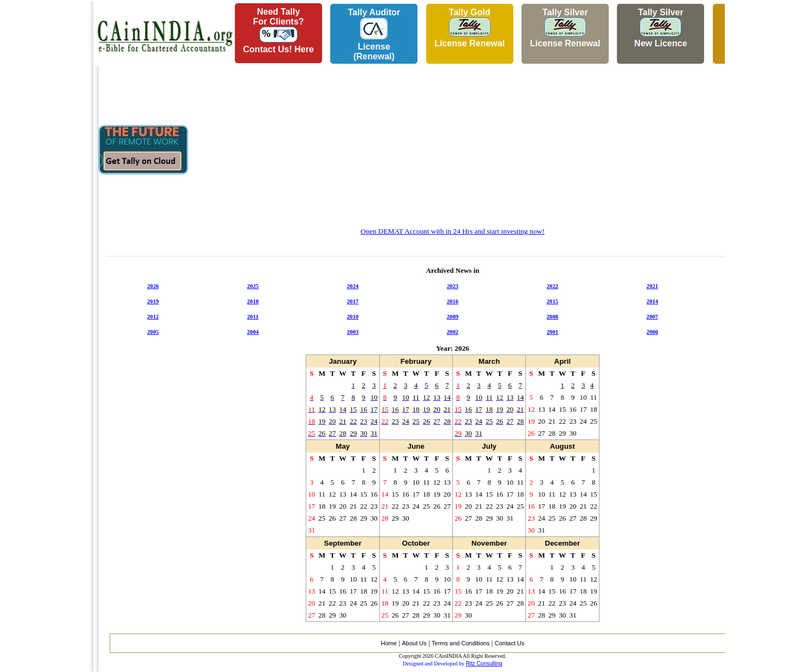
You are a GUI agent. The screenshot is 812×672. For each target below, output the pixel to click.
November (489, 543)
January (343, 361)
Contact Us (510, 643)
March (489, 361)
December (562, 543)
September (343, 543)
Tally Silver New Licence (661, 28)
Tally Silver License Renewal (565, 28)
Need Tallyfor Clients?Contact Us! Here (278, 30)
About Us (414, 643)
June (416, 446)
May (343, 446)
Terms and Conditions (460, 643)
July (489, 446)
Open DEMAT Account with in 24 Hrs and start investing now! (453, 231)
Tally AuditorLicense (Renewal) (374, 34)
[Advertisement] (44, 164)
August (562, 446)
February (416, 361)
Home (389, 643)
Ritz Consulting (484, 664)
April (562, 361)
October (416, 543)
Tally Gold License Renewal (469, 28)
